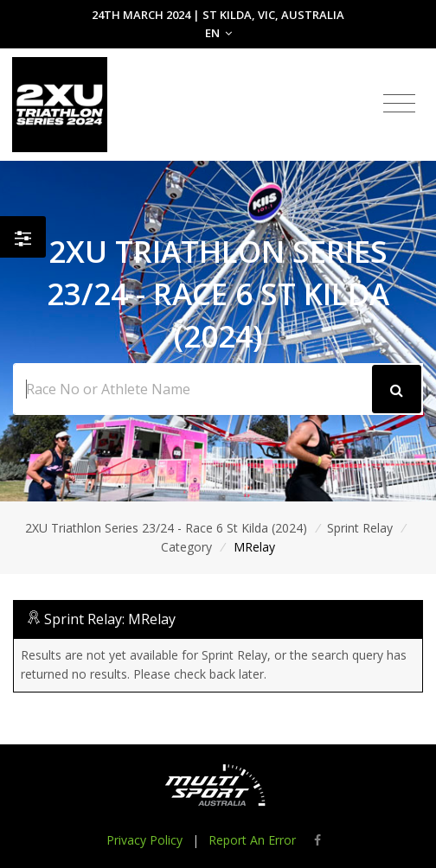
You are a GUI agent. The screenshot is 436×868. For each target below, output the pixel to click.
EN (218, 33)
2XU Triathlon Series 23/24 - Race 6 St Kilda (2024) (166, 528)
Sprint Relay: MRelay (110, 619)
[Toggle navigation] (399, 104)
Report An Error (252, 840)
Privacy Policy (144, 840)
